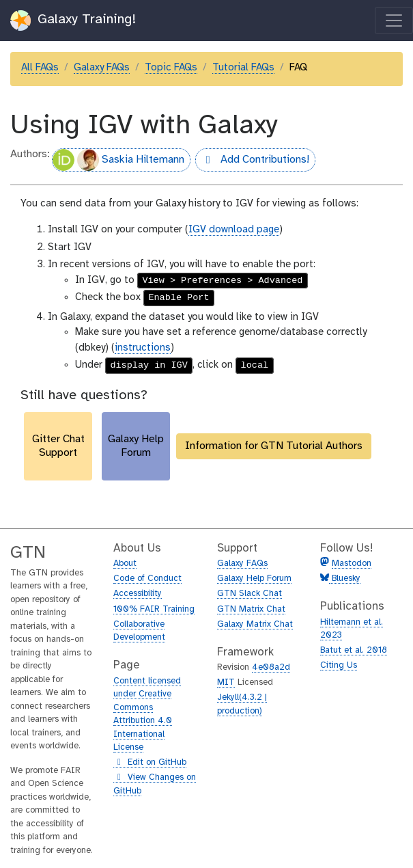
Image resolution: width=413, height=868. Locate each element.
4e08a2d (271, 667)
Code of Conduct (147, 579)
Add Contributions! (252, 161)
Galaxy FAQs (102, 68)
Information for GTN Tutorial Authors (274, 446)
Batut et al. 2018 (354, 650)
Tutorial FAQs (243, 68)
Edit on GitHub (149, 763)
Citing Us (339, 665)
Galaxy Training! (73, 21)
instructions (143, 348)
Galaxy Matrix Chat (255, 624)
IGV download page (234, 230)
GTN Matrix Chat (251, 609)
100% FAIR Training (154, 609)
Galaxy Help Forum (254, 579)
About (125, 564)
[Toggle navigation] (394, 21)
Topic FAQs (171, 68)
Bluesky (345, 579)
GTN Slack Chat (250, 594)
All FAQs (40, 68)
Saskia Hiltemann (118, 160)
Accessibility (138, 594)
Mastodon (352, 564)
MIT (226, 682)
